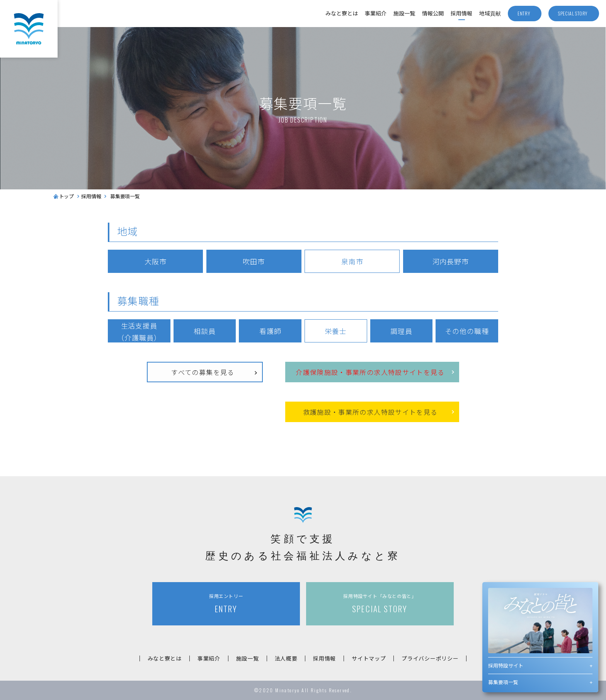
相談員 (205, 331)
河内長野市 (451, 261)
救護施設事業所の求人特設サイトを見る (370, 412)
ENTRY (226, 604)
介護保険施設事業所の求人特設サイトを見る (370, 372)
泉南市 (352, 261)
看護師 (270, 331)
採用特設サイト (506, 665)
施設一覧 (404, 13)
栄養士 (336, 331)
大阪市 (156, 261)
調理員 (401, 331)
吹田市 (254, 261)
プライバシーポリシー (430, 658)
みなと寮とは (342, 13)
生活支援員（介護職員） (139, 331)
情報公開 (433, 13)
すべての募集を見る (203, 372)
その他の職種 (467, 331)
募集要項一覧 (503, 682)
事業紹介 (376, 13)
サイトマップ (369, 658)
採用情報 (461, 13)
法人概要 (286, 658)
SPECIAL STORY (380, 604)
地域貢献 (490, 13)
